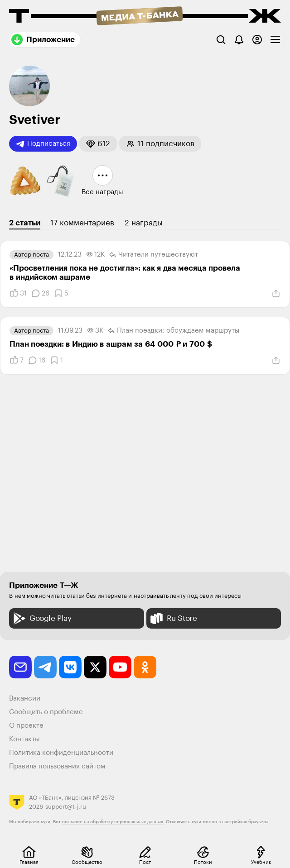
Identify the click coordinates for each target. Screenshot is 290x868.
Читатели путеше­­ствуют (154, 255)
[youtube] (120, 667)
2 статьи (25, 223)
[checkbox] (275, 40)
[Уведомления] (239, 40)
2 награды (144, 223)
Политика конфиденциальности (61, 753)
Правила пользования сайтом (57, 766)
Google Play (41, 618)
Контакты (24, 739)
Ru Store (173, 618)
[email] (20, 667)
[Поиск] (221, 40)
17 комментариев (82, 223)
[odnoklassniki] (145, 667)
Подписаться (43, 144)
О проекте (26, 726)
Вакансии (25, 699)
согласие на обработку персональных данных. (113, 822)
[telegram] (45, 667)
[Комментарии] (40, 293)
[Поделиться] (276, 294)
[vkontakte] (70, 667)
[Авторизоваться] (257, 40)
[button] (98, 144)
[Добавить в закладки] (61, 293)
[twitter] (95, 667)
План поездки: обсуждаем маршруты (174, 331)
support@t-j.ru (66, 807)
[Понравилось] (18, 293)
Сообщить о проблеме (46, 712)
